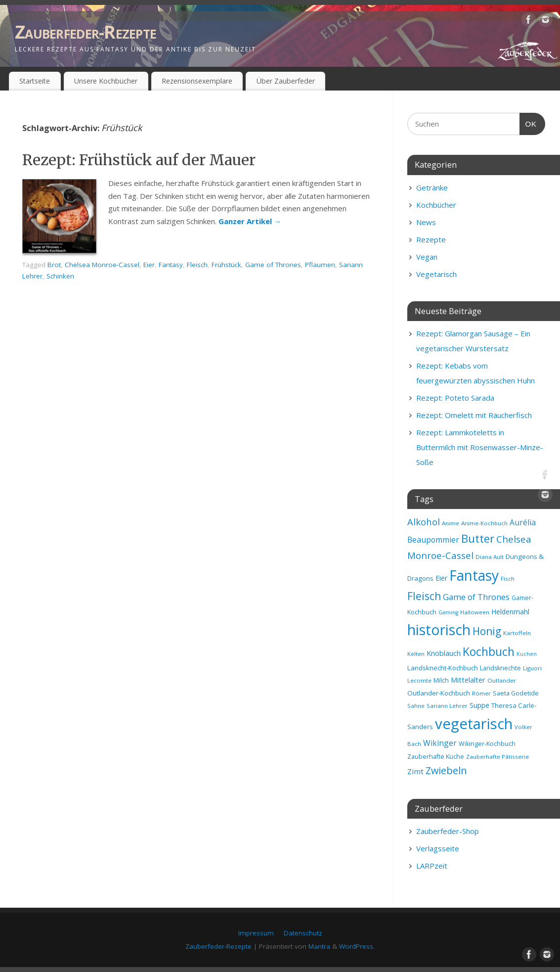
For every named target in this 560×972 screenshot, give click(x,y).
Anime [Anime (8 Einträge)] (451, 523)
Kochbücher (436, 205)
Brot (54, 265)
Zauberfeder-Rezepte (86, 32)
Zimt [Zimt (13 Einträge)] (415, 771)
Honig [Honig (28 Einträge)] (487, 631)
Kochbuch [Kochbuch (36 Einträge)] (489, 651)
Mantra (319, 946)
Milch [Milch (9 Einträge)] (441, 680)
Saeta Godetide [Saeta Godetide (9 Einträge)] (516, 693)
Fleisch (197, 265)
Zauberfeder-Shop (448, 831)
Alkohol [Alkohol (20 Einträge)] (424, 522)
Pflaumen (320, 265)
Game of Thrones (273, 265)
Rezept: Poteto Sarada (455, 398)
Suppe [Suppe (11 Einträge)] (479, 705)
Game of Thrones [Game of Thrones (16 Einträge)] (476, 597)
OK (528, 123)
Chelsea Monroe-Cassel (102, 265)
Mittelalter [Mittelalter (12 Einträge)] (468, 680)
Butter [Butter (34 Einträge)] (478, 538)
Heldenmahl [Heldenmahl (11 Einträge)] (510, 612)
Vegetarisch (436, 274)
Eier (149, 265)
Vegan (427, 257)
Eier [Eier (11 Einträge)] (441, 578)
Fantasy (171, 265)
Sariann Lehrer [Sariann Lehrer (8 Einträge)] (447, 706)
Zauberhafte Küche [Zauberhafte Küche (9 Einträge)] (436, 757)
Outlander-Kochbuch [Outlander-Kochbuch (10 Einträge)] (439, 693)
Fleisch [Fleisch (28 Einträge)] (424, 596)
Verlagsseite (438, 848)
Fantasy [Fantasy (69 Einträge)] (474, 575)
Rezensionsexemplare (197, 81)
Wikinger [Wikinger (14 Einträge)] (440, 743)
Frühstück (226, 265)
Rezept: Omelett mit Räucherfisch (474, 415)
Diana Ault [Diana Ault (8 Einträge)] (490, 557)
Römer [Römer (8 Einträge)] (481, 693)
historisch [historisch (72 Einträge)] (439, 630)
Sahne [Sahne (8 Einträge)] (416, 706)
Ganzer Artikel (250, 221)
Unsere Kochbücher (106, 81)
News (426, 222)
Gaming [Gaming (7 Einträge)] (448, 612)
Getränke (432, 187)
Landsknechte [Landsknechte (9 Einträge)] (500, 668)
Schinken (60, 276)
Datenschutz (303, 933)
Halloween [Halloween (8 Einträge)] (475, 612)
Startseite (35, 81)
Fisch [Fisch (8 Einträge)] (508, 579)
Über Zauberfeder (286, 81)
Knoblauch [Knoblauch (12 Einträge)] (444, 653)
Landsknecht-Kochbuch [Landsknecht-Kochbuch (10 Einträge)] (443, 668)
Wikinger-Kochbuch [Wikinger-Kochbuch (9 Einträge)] (487, 744)
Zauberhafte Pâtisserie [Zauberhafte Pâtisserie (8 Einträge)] (497, 757)
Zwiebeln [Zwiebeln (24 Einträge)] (446, 770)
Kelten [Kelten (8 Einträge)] (416, 654)
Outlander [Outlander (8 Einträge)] (502, 680)
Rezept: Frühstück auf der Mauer (139, 160)
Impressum (256, 933)
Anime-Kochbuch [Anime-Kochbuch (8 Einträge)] (484, 523)
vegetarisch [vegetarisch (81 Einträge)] (474, 724)
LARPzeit (432, 866)
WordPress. (357, 946)
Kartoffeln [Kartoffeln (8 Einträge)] (517, 633)
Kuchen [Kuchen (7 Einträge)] (527, 654)
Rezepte (431, 239)
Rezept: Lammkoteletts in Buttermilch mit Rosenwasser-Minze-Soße (480, 447)
